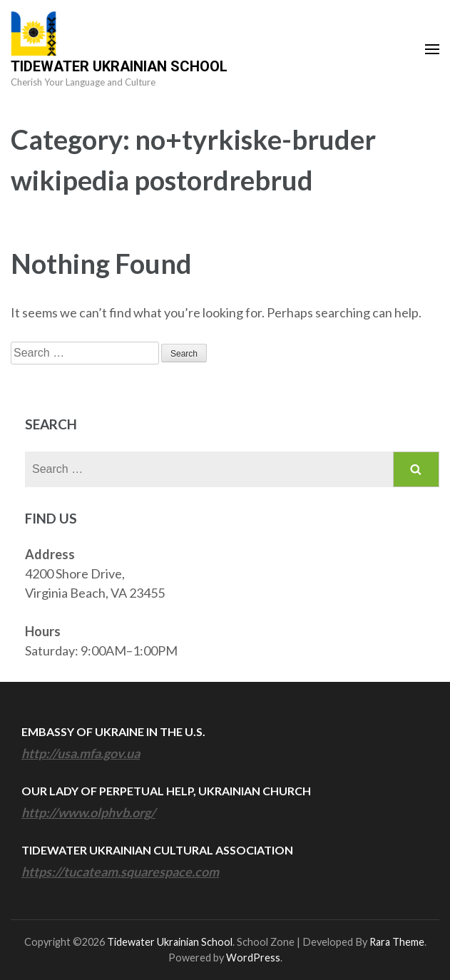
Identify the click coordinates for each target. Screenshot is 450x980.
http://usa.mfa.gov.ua (81, 753)
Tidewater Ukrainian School (119, 66)
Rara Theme (397, 942)
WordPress (253, 958)
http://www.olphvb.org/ (88, 812)
